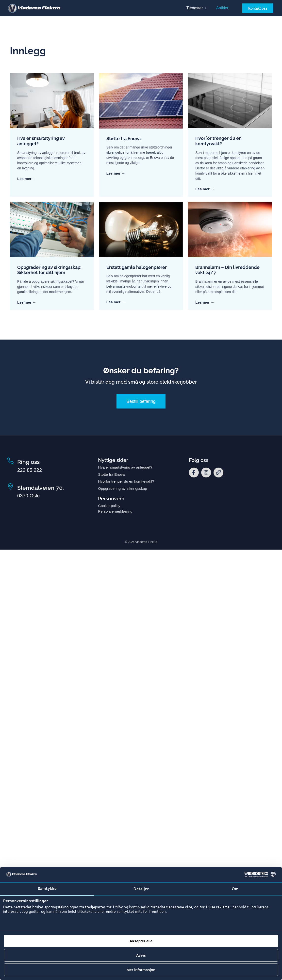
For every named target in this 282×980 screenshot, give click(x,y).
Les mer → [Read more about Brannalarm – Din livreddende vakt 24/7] (205, 302)
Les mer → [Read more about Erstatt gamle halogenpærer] (116, 302)
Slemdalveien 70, (41, 488)
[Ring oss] (10, 461)
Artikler (222, 8)
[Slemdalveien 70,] (10, 487)
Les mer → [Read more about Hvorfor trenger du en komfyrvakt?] (205, 189)
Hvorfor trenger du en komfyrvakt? (218, 141)
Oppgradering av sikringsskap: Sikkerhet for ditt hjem (49, 270)
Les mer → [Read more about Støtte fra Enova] (116, 173)
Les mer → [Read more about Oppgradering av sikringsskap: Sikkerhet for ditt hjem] (27, 302)
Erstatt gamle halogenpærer (137, 267)
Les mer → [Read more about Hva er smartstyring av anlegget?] (27, 179)
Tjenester (196, 8)
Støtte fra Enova (124, 139)
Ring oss (28, 462)
